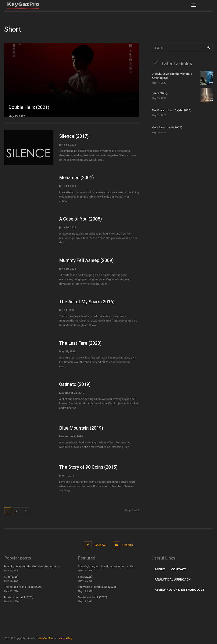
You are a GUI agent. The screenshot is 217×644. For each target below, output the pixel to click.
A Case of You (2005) (81, 219)
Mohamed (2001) (77, 178)
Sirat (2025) (159, 93)
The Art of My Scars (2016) (87, 302)
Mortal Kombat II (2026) (166, 128)
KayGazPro (46, 638)
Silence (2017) (74, 136)
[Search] (208, 48)
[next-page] (25, 511)
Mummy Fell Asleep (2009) (87, 260)
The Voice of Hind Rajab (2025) (171, 110)
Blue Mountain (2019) (81, 428)
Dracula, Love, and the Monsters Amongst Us (171, 76)
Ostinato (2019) (75, 384)
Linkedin (128, 545)
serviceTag (65, 638)
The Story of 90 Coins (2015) (89, 467)
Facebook (100, 545)
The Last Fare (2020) (81, 343)
